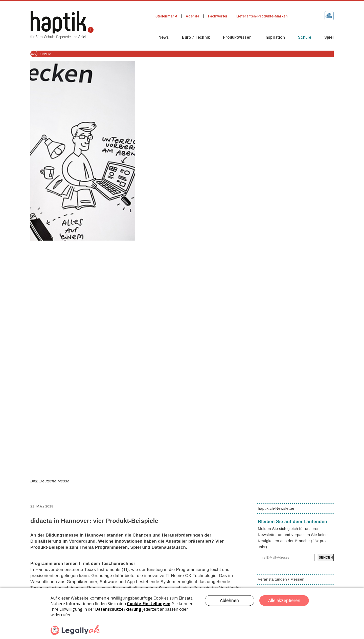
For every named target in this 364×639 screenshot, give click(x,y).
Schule (305, 37)
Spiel (329, 37)
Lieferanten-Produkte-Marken (262, 16)
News (164, 37)
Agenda (192, 16)
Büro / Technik (196, 37)
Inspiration (275, 37)
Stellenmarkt (166, 16)
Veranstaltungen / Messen (281, 579)
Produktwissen (237, 37)
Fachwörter (218, 16)
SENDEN (326, 557)
